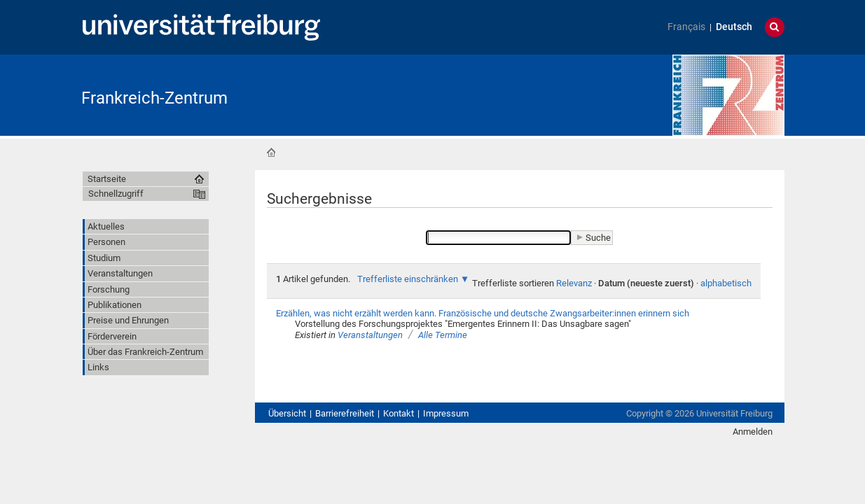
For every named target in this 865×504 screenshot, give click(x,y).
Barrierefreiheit (345, 413)
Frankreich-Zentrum (154, 98)
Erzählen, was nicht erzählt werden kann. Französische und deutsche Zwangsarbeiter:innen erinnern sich (483, 313)
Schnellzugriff (116, 194)
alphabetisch (726, 283)
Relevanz (574, 283)
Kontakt (399, 413)
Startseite (271, 153)
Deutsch (734, 27)
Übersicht (287, 413)
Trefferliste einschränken (408, 279)
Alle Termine (443, 335)
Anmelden (753, 432)
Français (686, 27)
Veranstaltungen (370, 335)
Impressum (446, 413)
